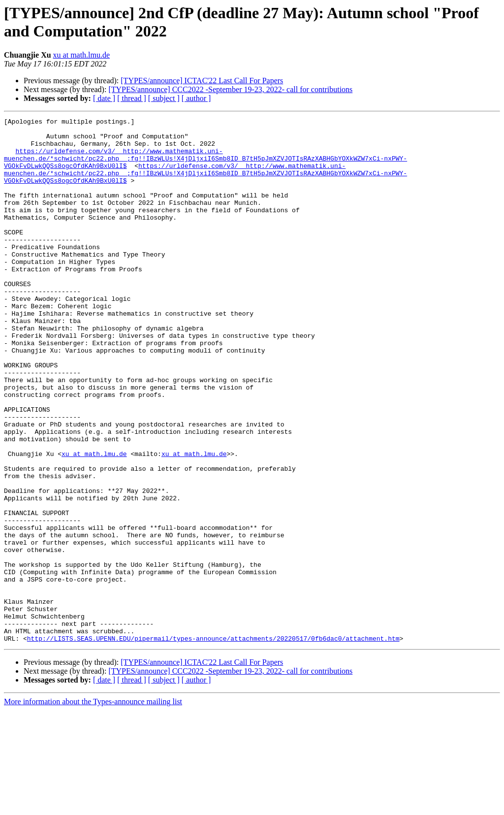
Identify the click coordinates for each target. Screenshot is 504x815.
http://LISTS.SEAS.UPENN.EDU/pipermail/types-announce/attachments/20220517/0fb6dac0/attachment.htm (213, 743)
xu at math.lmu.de (82, 55)
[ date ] (104, 98)
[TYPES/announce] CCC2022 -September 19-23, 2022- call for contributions (230, 89)
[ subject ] (164, 98)
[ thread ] (132, 98)
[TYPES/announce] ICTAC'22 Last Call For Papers (202, 81)
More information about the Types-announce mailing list (93, 806)
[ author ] (196, 98)
